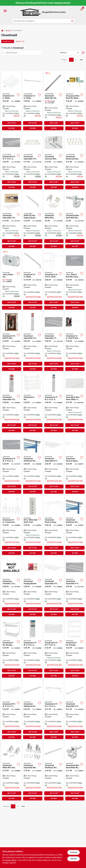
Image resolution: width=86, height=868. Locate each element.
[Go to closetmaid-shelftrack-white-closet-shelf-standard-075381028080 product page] (32, 710)
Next (81, 60)
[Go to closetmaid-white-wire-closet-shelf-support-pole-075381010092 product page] (54, 101)
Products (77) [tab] (8, 41)
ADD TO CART (12, 123)
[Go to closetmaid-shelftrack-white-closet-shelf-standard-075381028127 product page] (32, 526)
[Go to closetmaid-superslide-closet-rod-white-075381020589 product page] (75, 710)
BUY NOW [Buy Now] (12, 128)
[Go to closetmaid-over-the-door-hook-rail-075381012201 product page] (11, 526)
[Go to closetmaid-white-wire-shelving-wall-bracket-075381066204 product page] (54, 220)
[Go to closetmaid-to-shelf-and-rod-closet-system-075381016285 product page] (54, 280)
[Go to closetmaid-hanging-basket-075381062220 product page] (32, 587)
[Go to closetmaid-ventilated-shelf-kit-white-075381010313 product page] (32, 648)
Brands (9, 30)
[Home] (2, 31)
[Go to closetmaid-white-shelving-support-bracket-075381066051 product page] (32, 220)
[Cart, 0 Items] (82, 9)
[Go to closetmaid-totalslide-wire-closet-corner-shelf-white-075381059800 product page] (11, 587)
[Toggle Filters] (83, 53)
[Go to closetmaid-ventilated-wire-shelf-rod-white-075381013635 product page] (54, 648)
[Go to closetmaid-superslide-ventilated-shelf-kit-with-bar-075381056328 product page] (32, 342)
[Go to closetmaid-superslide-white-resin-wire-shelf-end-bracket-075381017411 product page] (32, 771)
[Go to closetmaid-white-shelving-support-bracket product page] (32, 280)
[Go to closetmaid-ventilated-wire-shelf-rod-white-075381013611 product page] (11, 161)
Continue (74, 852)
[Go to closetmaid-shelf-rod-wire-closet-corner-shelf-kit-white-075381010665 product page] (75, 342)
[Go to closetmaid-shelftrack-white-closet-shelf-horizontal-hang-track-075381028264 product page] (75, 526)
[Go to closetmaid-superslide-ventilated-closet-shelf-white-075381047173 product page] (32, 161)
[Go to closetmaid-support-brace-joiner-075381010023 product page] (11, 280)
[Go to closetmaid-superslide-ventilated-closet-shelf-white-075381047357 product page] (75, 587)
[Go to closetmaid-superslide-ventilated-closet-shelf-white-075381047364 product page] (54, 464)
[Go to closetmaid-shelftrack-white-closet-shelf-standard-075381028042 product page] (54, 771)
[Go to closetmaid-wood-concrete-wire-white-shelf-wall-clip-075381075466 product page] (75, 161)
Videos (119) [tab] (20, 41)
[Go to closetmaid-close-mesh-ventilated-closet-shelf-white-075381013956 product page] (11, 464)
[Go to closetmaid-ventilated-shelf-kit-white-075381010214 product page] (54, 710)
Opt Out (74, 859)
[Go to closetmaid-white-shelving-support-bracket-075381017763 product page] (11, 101)
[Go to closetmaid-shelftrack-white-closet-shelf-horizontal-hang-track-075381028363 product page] (32, 464)
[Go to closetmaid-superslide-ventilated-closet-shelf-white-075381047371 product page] (54, 342)
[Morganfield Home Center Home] (30, 12)
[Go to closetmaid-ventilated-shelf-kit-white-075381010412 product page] (75, 101)
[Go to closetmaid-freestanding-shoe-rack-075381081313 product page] (32, 403)
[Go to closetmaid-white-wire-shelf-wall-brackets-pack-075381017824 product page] (11, 771)
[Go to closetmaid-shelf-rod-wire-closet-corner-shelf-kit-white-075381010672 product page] (75, 280)
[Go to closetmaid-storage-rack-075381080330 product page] (75, 648)
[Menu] (5, 11)
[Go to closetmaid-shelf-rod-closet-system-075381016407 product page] (11, 342)
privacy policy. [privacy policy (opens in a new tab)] (11, 860)
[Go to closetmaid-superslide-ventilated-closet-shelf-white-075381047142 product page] (11, 220)
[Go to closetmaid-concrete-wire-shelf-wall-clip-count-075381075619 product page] (54, 161)
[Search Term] (43, 21)
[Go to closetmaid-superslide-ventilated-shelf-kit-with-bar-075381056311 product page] (11, 403)
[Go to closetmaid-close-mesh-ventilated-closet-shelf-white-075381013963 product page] (75, 403)
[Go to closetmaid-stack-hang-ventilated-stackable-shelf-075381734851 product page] (54, 526)
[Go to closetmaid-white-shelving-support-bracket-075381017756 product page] (32, 101)
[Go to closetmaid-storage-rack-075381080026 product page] (11, 648)
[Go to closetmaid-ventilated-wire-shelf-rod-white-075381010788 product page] (11, 710)
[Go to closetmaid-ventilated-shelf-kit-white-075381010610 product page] (54, 403)
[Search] (72, 21)
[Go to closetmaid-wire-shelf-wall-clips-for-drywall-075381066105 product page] (75, 220)
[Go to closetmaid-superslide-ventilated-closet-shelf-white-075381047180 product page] (54, 587)
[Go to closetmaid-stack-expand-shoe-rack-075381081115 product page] (75, 464)
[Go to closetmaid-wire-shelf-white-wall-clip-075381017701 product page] (75, 771)
